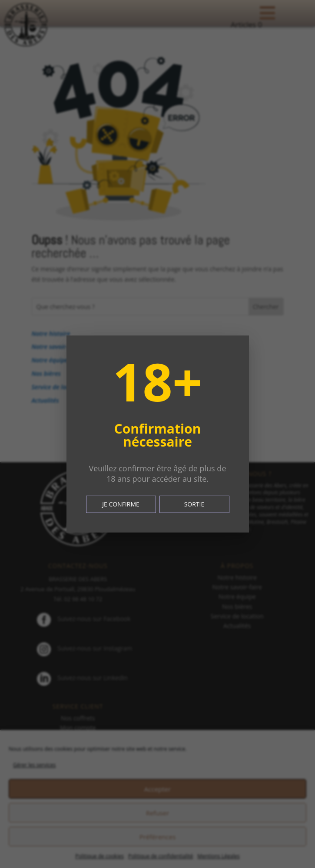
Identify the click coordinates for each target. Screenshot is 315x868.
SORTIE (194, 504)
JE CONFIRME (121, 504)
